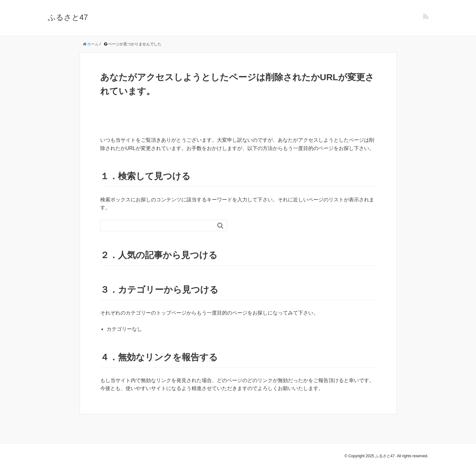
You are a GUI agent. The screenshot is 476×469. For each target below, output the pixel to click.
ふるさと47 (68, 17)
